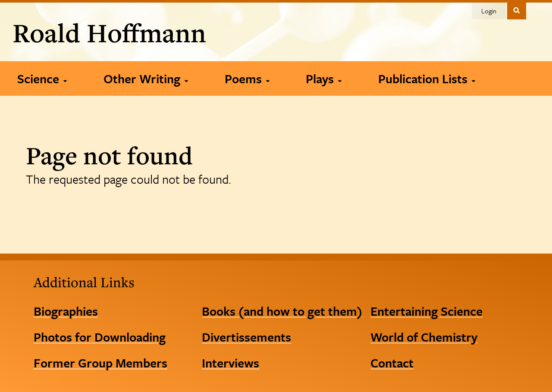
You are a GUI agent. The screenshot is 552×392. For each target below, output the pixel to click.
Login (489, 11)
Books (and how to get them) (282, 311)
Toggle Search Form (517, 10)
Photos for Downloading (100, 337)
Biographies (66, 311)
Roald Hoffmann (109, 33)
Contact (392, 363)
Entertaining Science (427, 311)
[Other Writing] (146, 78)
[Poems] (247, 78)
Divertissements (246, 337)
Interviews (231, 363)
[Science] (42, 78)
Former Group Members (100, 363)
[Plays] (323, 78)
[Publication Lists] (427, 78)
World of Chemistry (424, 337)
